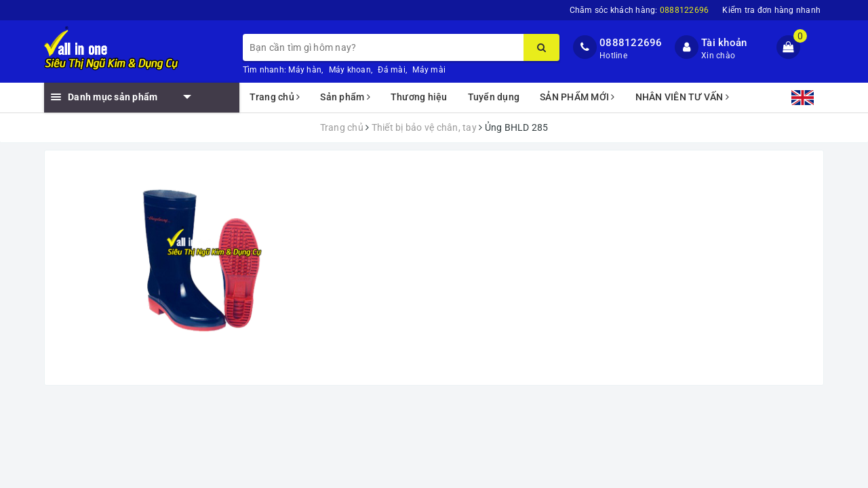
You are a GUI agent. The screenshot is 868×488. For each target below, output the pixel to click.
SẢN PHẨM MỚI (577, 97)
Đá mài (392, 70)
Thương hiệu (419, 97)
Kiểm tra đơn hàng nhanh (771, 10)
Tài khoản (724, 43)
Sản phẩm (345, 97)
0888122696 (631, 43)
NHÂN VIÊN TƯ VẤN (683, 97)
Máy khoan (350, 70)
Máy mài (429, 70)
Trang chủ (275, 97)
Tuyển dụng (494, 97)
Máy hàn (305, 70)
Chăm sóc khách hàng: (639, 10)
